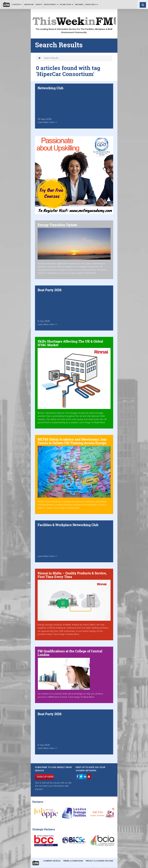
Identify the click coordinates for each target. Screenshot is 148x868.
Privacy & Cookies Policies (99, 861)
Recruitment (51, 4)
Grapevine (29, 4)
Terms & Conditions (73, 861)
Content (17, 4)
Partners (79, 4)
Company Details (52, 861)
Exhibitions (66, 4)
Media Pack (92, 4)
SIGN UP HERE (45, 777)
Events (39, 4)
